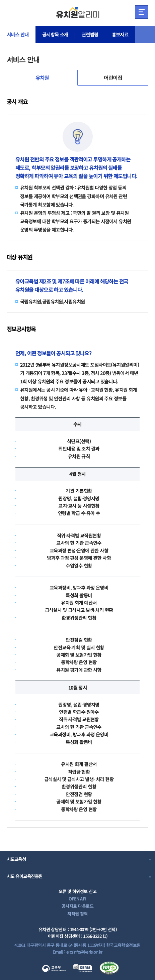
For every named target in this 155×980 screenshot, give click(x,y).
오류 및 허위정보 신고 (77, 891)
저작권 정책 (77, 914)
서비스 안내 (18, 34)
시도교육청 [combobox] (16, 859)
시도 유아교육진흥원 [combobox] (24, 876)
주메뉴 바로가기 (0, 0)
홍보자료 (120, 34)
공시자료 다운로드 (77, 906)
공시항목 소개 (55, 34)
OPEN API (77, 899)
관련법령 (90, 34)
